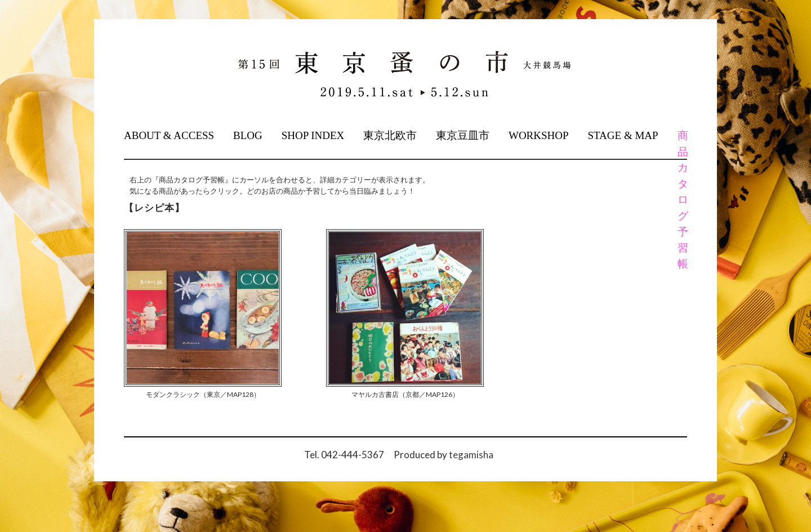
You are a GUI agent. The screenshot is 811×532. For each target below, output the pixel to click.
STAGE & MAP (623, 135)
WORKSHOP (539, 135)
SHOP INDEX (313, 135)
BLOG (248, 135)
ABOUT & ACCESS (169, 135)
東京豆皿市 (463, 135)
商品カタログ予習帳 (682, 200)
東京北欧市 (390, 135)
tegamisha (471, 455)
